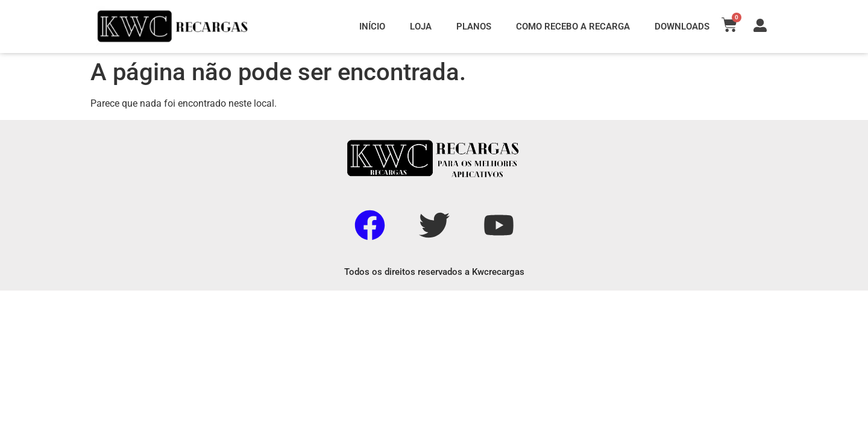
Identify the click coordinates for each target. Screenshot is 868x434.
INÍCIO (372, 27)
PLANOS (474, 27)
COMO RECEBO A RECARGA (573, 27)
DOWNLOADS (682, 27)
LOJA (421, 27)
